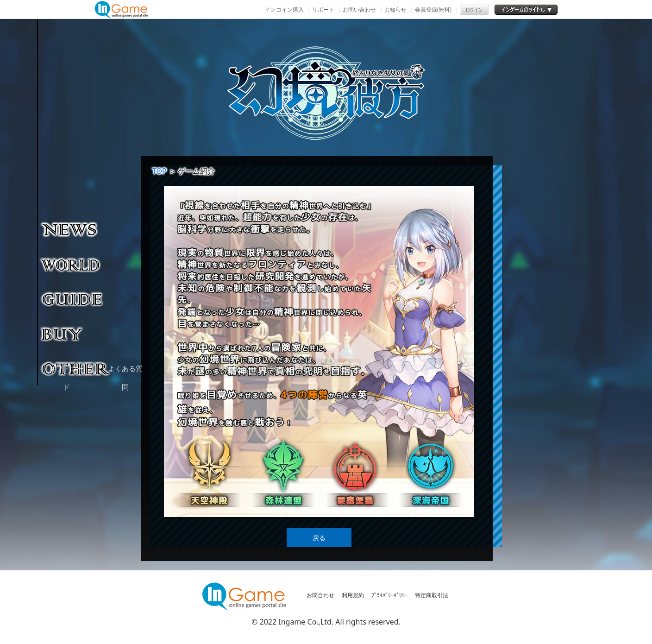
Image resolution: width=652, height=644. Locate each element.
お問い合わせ (359, 9)
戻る (319, 538)
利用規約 (353, 595)
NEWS (76, 229)
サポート (323, 9)
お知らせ (395, 9)
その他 (76, 368)
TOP (160, 171)
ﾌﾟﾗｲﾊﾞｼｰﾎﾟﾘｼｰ (389, 595)
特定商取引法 (432, 595)
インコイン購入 (284, 9)
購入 (76, 334)
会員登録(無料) (433, 9)
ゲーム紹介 (76, 264)
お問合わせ (320, 595)
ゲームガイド (76, 299)
